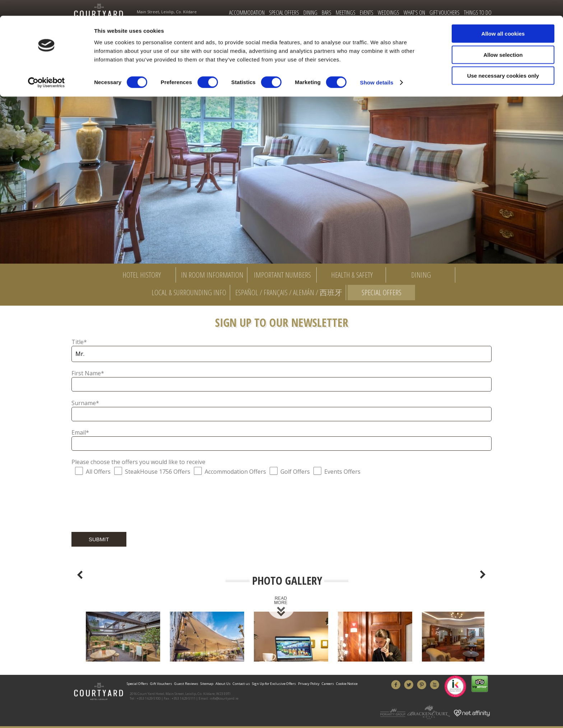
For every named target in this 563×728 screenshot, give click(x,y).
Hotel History (142, 275)
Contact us (241, 684)
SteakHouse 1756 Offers (158, 472)
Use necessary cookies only (503, 60)
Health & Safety (352, 275)
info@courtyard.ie (224, 698)
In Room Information (212, 275)
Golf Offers (295, 472)
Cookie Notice (347, 684)
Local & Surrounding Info (189, 292)
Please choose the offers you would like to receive (138, 462)
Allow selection (503, 39)
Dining (421, 275)
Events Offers (342, 472)
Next (483, 575)
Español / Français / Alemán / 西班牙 (289, 292)
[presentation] (126, 505)
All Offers (98, 472)
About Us (223, 684)
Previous (80, 575)
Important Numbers (282, 275)
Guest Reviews (186, 684)
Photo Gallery (287, 581)
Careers (328, 684)
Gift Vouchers (161, 684)
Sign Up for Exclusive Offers (274, 684)
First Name (88, 373)
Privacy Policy (309, 684)
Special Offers (381, 292)
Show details (377, 67)
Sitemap (207, 684)
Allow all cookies (503, 18)
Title (79, 342)
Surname (85, 403)
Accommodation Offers (235, 472)
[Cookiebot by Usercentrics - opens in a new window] (46, 67)
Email (80, 432)
